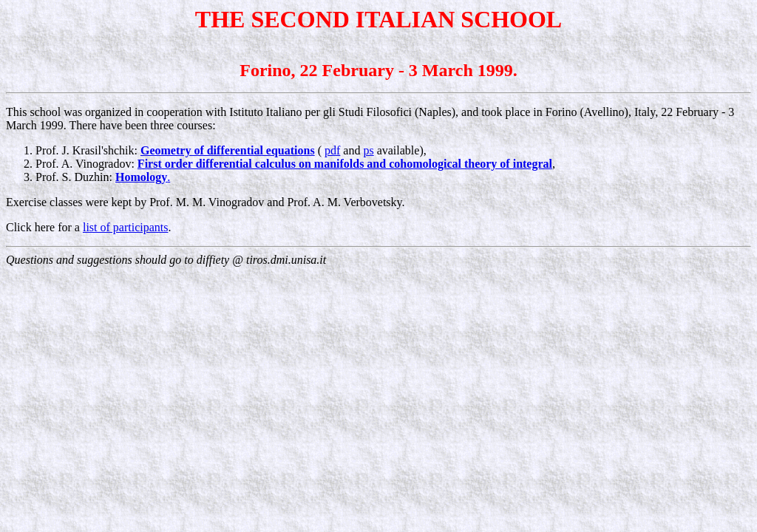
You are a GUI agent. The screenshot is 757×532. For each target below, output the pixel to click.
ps (368, 150)
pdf (332, 150)
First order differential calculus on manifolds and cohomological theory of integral (345, 164)
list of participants (126, 227)
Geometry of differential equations (228, 150)
